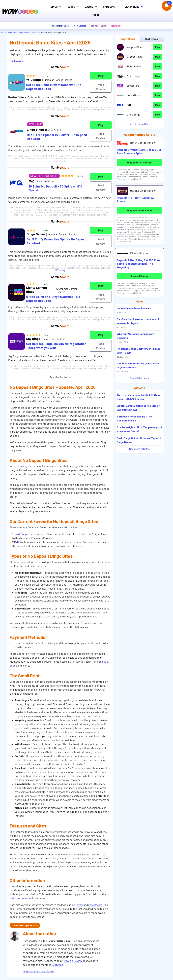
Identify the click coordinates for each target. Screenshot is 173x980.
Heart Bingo (21, 534)
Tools (98, 15)
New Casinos (80, 26)
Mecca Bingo (134, 95)
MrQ (16, 542)
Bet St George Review (143, 143)
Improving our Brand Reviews (134, 310)
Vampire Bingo (135, 47)
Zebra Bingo (133, 76)
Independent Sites (60, 26)
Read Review (101, 87)
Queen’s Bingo (135, 57)
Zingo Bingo (133, 114)
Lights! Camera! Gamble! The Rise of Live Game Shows (138, 408)
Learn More (135, 7)
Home (4, 32)
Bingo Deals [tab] (127, 39)
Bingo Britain (134, 66)
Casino (92, 7)
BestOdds (57, 965)
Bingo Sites (12, 32)
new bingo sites (26, 466)
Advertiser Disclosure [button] (60, 377)
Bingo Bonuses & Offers (28, 32)
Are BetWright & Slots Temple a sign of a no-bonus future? (139, 429)
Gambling (112, 7)
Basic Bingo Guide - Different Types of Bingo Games (139, 440)
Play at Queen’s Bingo (140, 210)
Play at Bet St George (139, 162)
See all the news (140, 378)
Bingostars (133, 86)
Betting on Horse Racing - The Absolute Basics (134, 418)
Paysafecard (95, 905)
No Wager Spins (99, 26)
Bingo (57, 7)
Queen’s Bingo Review (143, 191)
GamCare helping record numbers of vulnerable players (138, 323)
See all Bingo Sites (139, 124)
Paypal (79, 905)
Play (101, 76)
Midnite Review (139, 253)
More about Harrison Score (38, 971)
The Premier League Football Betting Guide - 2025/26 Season (138, 397)
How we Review (73, 961)
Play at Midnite (139, 276)
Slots (74, 7)
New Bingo (116, 26)
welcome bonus (19, 898)
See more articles (139, 449)
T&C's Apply (60, 270)
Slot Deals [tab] (151, 39)
